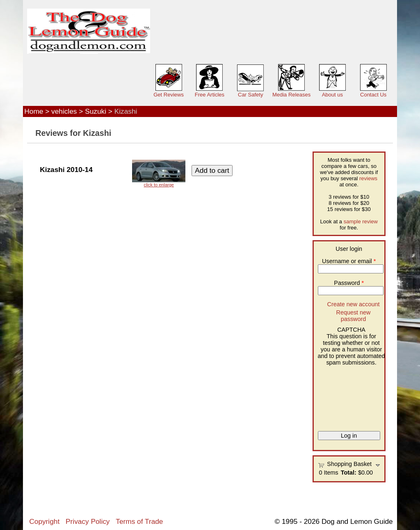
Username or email (349, 261)
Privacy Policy (88, 521)
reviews (368, 178)
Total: (349, 473)
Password (349, 283)
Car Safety (250, 95)
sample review (361, 221)
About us (332, 95)
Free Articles (210, 95)
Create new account (353, 304)
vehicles (64, 111)
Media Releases (291, 95)
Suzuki (96, 111)
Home (34, 111)
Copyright (44, 521)
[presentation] (352, 395)
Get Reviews (169, 95)
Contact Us (373, 95)
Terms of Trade (139, 521)
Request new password (353, 316)
